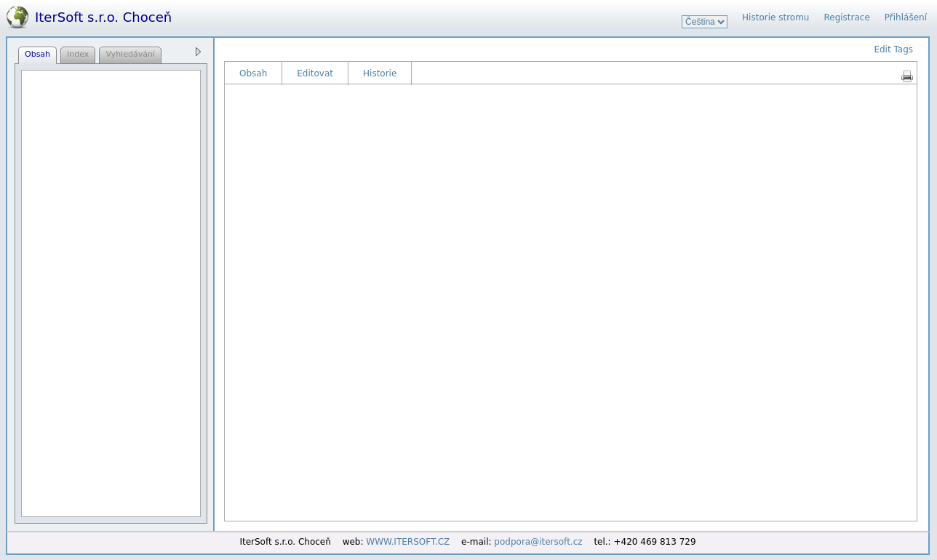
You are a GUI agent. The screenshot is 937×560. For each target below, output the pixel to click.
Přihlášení (906, 17)
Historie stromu (775, 17)
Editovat (315, 73)
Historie (380, 73)
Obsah (253, 73)
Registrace (846, 17)
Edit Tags (893, 49)
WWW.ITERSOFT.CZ (408, 542)
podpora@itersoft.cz (538, 542)
